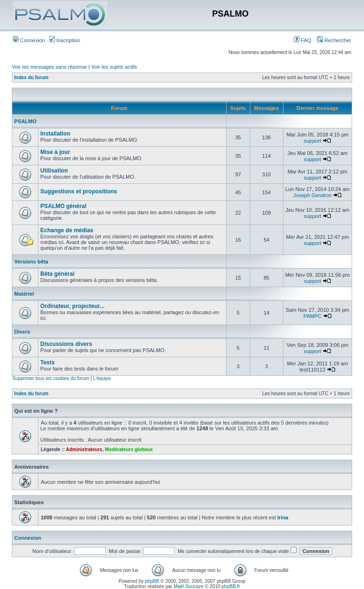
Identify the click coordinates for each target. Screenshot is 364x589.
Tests (47, 362)
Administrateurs (84, 449)
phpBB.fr (231, 586)
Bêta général (57, 274)
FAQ (303, 40)
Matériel (24, 294)
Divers (22, 332)
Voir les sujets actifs (114, 67)
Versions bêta (31, 262)
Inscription (65, 40)
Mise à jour (55, 152)
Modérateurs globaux (129, 449)
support (313, 141)
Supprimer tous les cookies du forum (51, 378)
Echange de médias (67, 230)
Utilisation (54, 171)
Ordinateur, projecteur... (72, 306)
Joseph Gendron (313, 195)
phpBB (152, 581)
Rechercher (334, 40)
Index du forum (31, 77)
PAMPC (312, 316)
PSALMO (25, 121)
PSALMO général (63, 206)
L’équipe (102, 378)
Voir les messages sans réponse (49, 67)
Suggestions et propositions (79, 191)
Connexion (29, 40)
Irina (283, 517)
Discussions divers (66, 344)
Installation (55, 134)
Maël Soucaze (188, 586)
